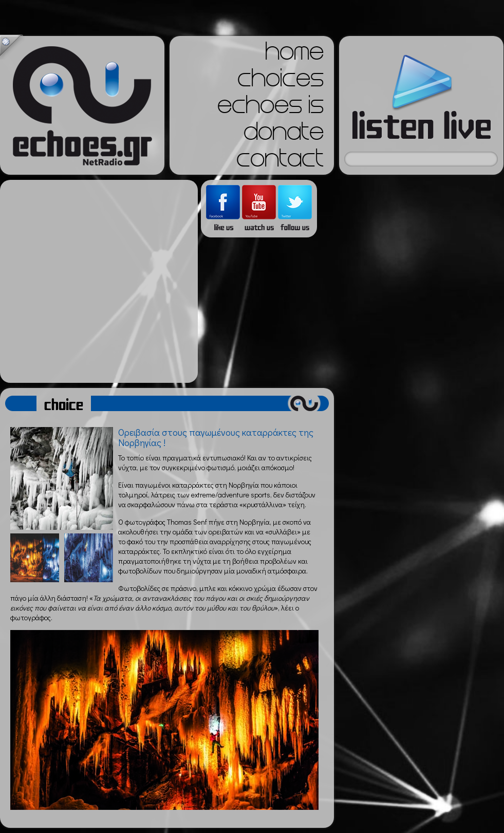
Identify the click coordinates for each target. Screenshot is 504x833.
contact (280, 161)
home (294, 54)
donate (284, 135)
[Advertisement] (96, 281)
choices (281, 81)
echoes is (270, 108)
